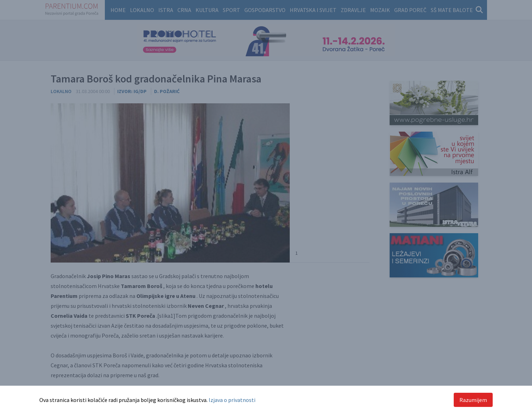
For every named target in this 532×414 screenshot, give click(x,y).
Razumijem (473, 400)
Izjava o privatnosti (232, 400)
